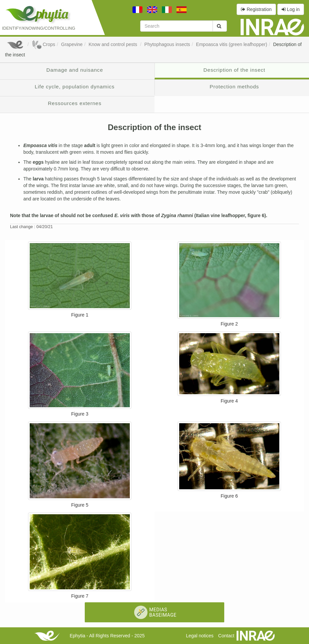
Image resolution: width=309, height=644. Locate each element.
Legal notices (200, 636)
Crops (43, 44)
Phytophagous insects (167, 44)
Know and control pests (113, 44)
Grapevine (72, 44)
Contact (226, 636)
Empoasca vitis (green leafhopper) (231, 44)
